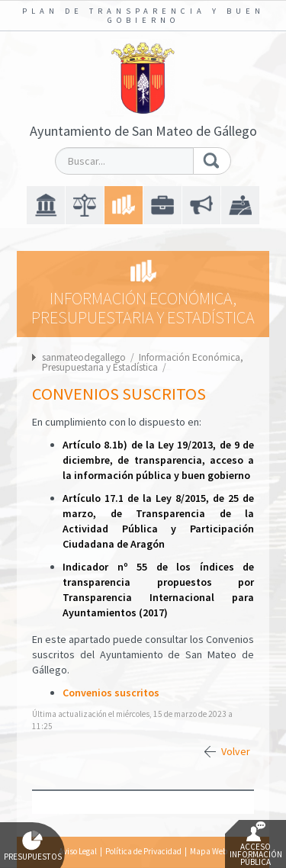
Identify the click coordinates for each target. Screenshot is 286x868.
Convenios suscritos (111, 693)
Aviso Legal (78, 851)
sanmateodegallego (84, 357)
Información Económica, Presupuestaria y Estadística (143, 362)
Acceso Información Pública (256, 844)
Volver (236, 751)
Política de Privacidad (143, 851)
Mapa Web (209, 851)
